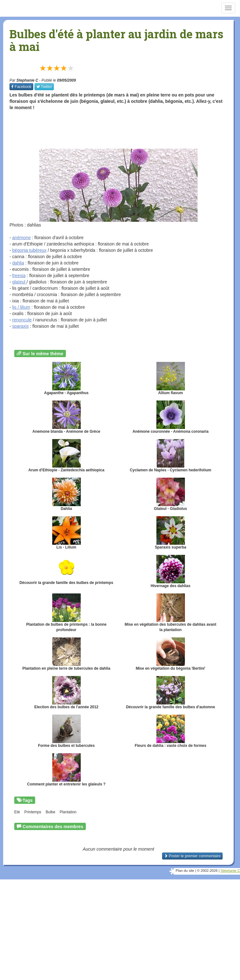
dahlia (18, 263)
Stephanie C (27, 80)
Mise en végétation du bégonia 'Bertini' (171, 654)
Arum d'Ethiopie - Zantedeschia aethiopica (66, 456)
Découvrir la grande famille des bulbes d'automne (171, 693)
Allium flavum (171, 378)
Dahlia (66, 494)
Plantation (68, 812)
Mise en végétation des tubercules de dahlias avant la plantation (171, 613)
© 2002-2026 (207, 871)
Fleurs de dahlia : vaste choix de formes (171, 731)
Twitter (44, 87)
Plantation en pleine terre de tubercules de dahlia (66, 654)
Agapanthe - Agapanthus (66, 378)
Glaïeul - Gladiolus (170, 494)
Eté (17, 812)
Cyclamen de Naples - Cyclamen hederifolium (171, 456)
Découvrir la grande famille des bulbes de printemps (66, 570)
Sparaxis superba (171, 533)
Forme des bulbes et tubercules (66, 731)
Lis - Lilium (66, 533)
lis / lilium (21, 307)
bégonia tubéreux (29, 250)
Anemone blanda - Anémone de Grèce (66, 417)
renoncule (22, 320)
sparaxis (21, 326)
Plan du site (185, 871)
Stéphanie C (230, 871)
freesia (19, 276)
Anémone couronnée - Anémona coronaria (170, 417)
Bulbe (50, 812)
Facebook (21, 87)
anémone (22, 238)
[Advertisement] (125, 130)
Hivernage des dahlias (171, 571)
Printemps (33, 812)
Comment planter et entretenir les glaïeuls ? (66, 770)
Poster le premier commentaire (192, 856)
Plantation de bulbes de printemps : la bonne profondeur (66, 613)
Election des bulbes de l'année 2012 (66, 693)
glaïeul (19, 282)
